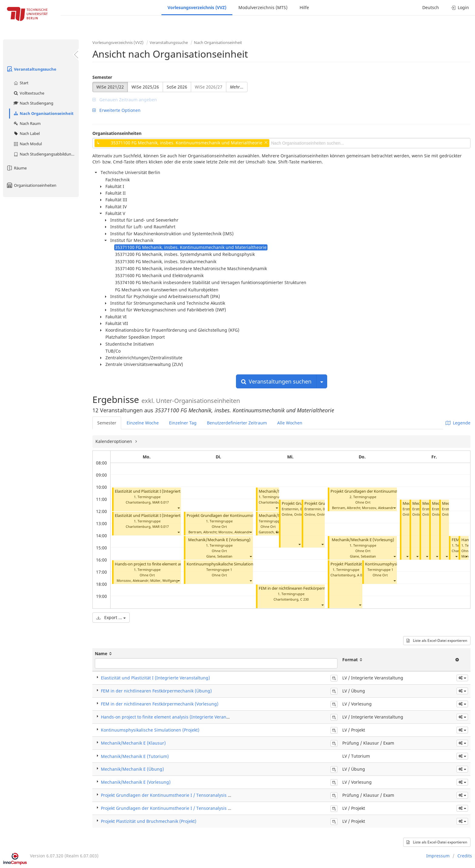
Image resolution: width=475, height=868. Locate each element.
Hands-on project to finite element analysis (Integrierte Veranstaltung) (178, 564)
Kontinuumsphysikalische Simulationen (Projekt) (231, 564)
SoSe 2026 (177, 87)
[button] (178, 508)
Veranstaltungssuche (31, 69)
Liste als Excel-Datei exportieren (437, 640)
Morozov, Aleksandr (133, 580)
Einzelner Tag (183, 423)
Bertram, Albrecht (203, 532)
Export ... (111, 617)
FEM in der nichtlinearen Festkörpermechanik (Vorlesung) (160, 704)
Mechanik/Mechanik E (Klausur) (133, 743)
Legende (458, 423)
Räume (16, 168)
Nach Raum (27, 123)
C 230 (304, 599)
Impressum (438, 856)
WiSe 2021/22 (110, 87)
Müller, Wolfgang (164, 580)
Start (21, 83)
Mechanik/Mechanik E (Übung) (132, 769)
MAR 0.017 (161, 502)
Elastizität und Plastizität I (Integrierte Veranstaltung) (163, 491)
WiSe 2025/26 (145, 87)
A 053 (361, 575)
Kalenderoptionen (114, 441)
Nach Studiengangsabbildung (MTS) (46, 154)
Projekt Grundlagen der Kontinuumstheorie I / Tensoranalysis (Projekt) (251, 516)
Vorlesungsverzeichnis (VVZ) (197, 7)
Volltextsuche (29, 93)
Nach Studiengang (33, 103)
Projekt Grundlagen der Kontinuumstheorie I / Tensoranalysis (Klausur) (174, 795)
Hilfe (304, 7)
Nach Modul (27, 144)
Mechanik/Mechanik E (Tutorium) (135, 756)
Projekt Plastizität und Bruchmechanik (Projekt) (149, 821)
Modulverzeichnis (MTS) (263, 7)
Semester (102, 77)
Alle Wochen (290, 423)
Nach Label (26, 133)
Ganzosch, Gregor (273, 532)
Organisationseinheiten (31, 185)
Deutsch (431, 7)
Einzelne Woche (143, 423)
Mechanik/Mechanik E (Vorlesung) (219, 540)
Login (460, 7)
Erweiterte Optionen (116, 110)
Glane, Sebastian (219, 556)
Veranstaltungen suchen (276, 381)
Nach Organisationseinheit (43, 113)
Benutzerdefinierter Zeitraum (237, 423)
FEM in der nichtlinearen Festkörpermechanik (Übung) (308, 588)
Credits (465, 856)
